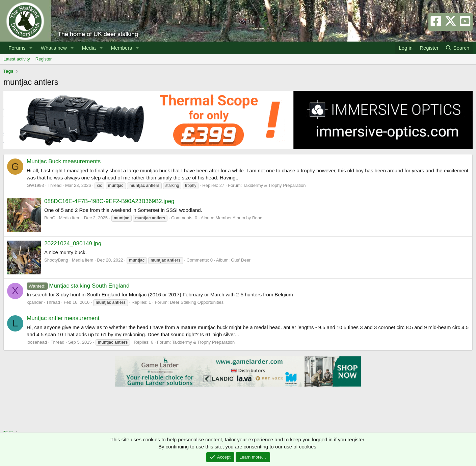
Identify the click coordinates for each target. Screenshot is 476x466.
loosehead (37, 342)
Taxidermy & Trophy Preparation (274, 185)
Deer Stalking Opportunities (197, 302)
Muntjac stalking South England (78, 286)
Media (89, 48)
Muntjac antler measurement (63, 318)
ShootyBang (56, 260)
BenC (50, 218)
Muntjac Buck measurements (64, 161)
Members (121, 48)
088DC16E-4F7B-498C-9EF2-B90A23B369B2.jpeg (109, 201)
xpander (35, 302)
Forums (17, 48)
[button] (31, 48)
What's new (54, 48)
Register (44, 59)
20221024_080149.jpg (73, 243)
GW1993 (35, 185)
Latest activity (17, 59)
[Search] (457, 48)
